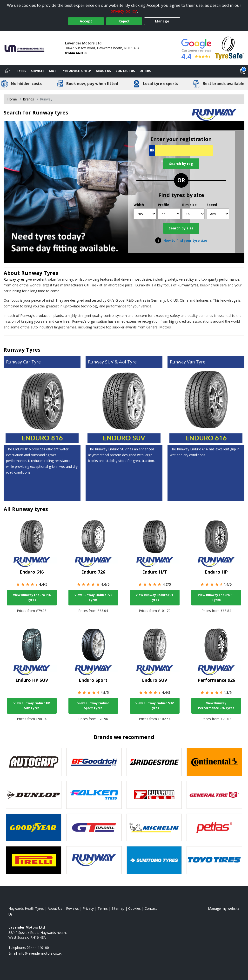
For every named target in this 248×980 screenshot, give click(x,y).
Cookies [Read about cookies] (134, 908)
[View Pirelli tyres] (34, 860)
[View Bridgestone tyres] (154, 762)
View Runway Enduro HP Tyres (216, 597)
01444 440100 (76, 53)
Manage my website (224, 908)
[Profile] (169, 214)
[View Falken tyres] (94, 795)
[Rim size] (193, 214)
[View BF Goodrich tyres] (94, 762)
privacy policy (124, 11)
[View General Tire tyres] (214, 795)
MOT (53, 71)
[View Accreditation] (230, 48)
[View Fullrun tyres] (154, 795)
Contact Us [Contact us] (125, 71)
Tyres (21, 71)
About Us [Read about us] (55, 908)
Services (38, 71)
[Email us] (40, 953)
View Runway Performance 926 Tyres (216, 706)
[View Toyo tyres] (214, 860)
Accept (86, 21)
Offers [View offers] (145, 71)
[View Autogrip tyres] (34, 762)
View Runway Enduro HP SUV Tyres (32, 706)
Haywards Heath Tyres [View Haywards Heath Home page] (26, 908)
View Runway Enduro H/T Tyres (155, 597)
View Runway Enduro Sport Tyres (93, 706)
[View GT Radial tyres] (94, 828)
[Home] (7, 71)
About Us (103, 71)
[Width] (145, 214)
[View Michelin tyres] (154, 828)
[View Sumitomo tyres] (154, 860)
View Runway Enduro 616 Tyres (32, 597)
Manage (162, 21)
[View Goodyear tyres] (34, 828)
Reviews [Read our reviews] (72, 908)
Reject (124, 21)
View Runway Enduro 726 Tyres (93, 597)
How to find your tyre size (185, 240)
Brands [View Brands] (28, 99)
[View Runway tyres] (94, 860)
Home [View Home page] (12, 99)
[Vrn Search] (181, 151)
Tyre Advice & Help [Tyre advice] (76, 71)
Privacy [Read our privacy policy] (88, 908)
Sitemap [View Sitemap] (118, 908)
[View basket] (243, 71)
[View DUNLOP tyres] (34, 795)
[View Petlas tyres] (214, 828)
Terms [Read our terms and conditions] (103, 908)
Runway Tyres (40, 273)
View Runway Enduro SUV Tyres (155, 706)
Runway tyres (14, 279)
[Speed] (218, 214)
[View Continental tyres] (214, 762)
